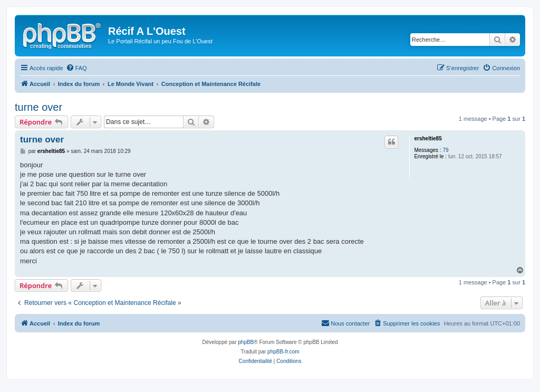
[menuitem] (76, 68)
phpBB (246, 342)
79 (445, 150)
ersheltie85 (428, 138)
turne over (38, 107)
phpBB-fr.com (283, 352)
